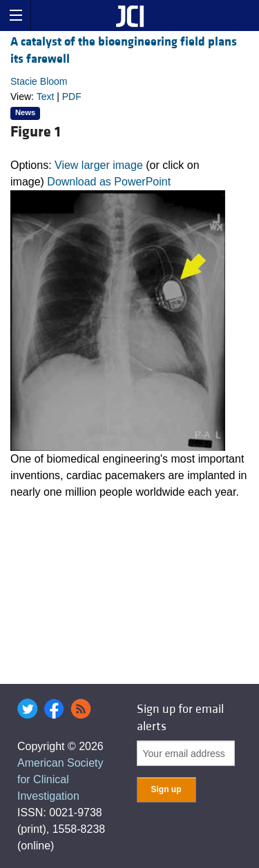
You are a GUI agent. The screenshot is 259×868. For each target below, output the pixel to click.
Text (46, 97)
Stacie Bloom (39, 81)
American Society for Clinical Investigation (60, 779)
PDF (72, 97)
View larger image (99, 165)
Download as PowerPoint (109, 182)
